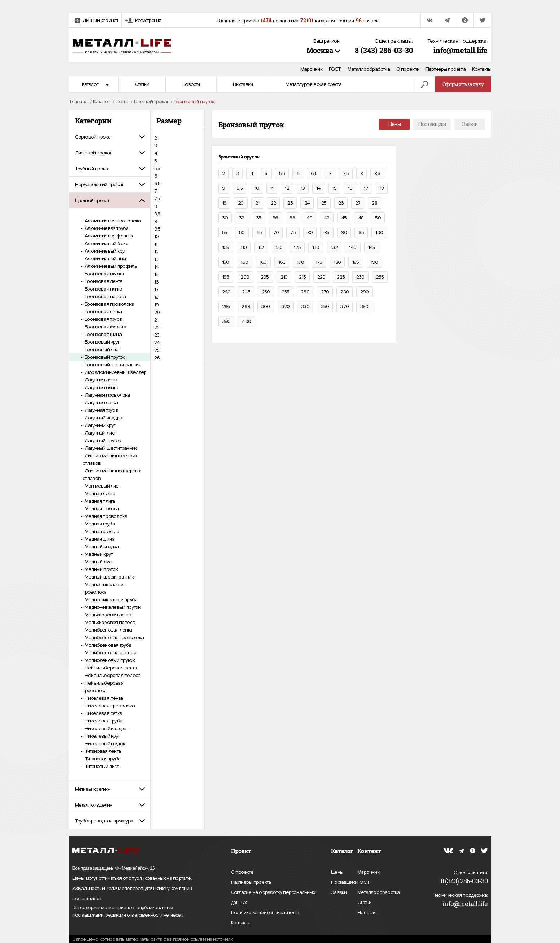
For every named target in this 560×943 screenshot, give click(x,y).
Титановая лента (102, 751)
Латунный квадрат (103, 418)
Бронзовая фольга (105, 327)
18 (156, 297)
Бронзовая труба (103, 319)
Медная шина (99, 539)
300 (266, 307)
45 (344, 218)
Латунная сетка (101, 403)
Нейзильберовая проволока (103, 687)
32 (242, 218)
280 (345, 292)
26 (157, 358)
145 (372, 247)
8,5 (157, 214)
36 (275, 218)
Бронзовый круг (102, 342)
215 (302, 277)
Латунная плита (101, 387)
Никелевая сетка (103, 713)
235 (380, 277)
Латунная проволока (107, 395)
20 (157, 312)
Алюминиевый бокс (106, 243)
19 (156, 305)
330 (305, 307)
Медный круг (98, 554)
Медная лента (100, 494)
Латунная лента (101, 380)
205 (265, 277)
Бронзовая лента (103, 281)
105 (226, 247)
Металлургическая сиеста (314, 84)
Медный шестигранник (109, 577)
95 (361, 233)
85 (327, 233)
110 (244, 247)
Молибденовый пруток (109, 660)
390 (226, 321)
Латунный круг (100, 425)
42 (327, 218)
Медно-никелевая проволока (103, 588)
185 (356, 262)
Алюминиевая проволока (112, 221)
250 (266, 292)
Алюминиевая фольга (108, 236)
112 (261, 247)
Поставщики (432, 124)
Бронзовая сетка (103, 312)
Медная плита (99, 501)
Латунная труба (101, 410)
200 (245, 277)
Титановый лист (101, 766)
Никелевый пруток (104, 744)
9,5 (158, 229)
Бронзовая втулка (104, 274)
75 (293, 233)
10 (156, 237)
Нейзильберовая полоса (112, 675)
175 (319, 262)
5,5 (157, 168)
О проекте (408, 69)
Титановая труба (102, 759)
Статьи (142, 84)
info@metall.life (460, 50)
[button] (110, 137)
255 (286, 292)
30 (225, 218)
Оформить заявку (463, 84)
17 (156, 290)
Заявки (470, 124)
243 (246, 292)
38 (292, 218)
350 (325, 307)
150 (226, 262)
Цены (394, 124)
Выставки (243, 84)
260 (305, 292)
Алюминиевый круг (105, 251)
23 (157, 335)
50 (378, 218)
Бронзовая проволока (109, 304)
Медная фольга (102, 531)
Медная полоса (101, 509)
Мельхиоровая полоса (109, 622)
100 (379, 233)
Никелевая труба (103, 721)
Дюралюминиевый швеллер (115, 372)
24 (157, 343)
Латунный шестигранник (110, 448)
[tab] (110, 137)
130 (316, 247)
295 (226, 307)
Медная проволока (105, 516)
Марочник (311, 69)
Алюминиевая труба (106, 228)
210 (284, 277)
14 (156, 267)
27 (358, 203)
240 (226, 292)
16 (156, 282)
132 (334, 247)
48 (361, 218)
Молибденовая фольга (110, 653)
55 (225, 233)
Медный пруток (101, 569)
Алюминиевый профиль (110, 266)
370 (345, 307)
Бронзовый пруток (104, 357)
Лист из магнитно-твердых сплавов (112, 475)
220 (321, 277)
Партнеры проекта (446, 69)
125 (297, 247)
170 (300, 262)
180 (337, 262)
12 (156, 252)
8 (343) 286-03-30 (384, 50)
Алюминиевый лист (105, 259)
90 (344, 233)
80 (310, 233)
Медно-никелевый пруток (112, 607)
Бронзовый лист (102, 350)
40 (309, 218)
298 (246, 307)
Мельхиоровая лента (107, 615)
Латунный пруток (102, 440)
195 (226, 277)
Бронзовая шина (103, 334)
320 (286, 307)
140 (353, 247)
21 (156, 320)
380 (364, 307)
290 (365, 292)
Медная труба (99, 524)
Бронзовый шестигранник (112, 365)
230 (360, 277)
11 (156, 244)
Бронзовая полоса (105, 296)
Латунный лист (100, 433)
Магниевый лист (102, 486)
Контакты (482, 69)
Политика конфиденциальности (265, 913)
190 (374, 262)
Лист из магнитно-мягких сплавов (110, 459)
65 (259, 233)
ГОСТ (335, 69)
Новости (191, 84)
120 (279, 247)
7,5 (157, 199)
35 (259, 218)
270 (325, 292)
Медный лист (98, 562)
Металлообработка (369, 69)
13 (156, 259)
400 (246, 321)
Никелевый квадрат (106, 728)
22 (157, 328)
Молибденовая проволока (114, 638)
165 (282, 262)
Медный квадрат (102, 547)
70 (276, 233)
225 (341, 277)
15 (156, 274)
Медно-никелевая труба (111, 600)
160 (244, 262)
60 (242, 233)
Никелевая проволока (109, 706)
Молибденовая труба (108, 645)
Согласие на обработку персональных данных (273, 898)
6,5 (158, 184)
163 (263, 262)
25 (157, 350)
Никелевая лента (103, 698)
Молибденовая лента (108, 630)
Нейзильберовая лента (110, 668)
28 (374, 203)
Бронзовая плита (103, 289)
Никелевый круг (102, 736)
